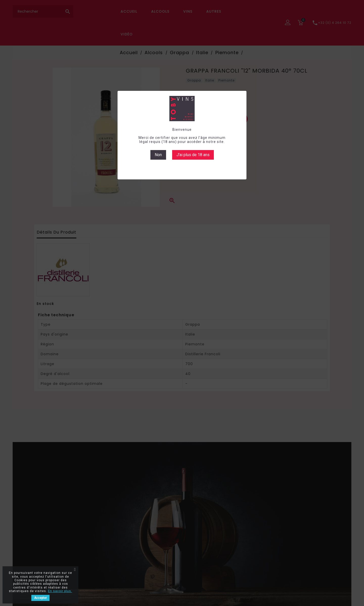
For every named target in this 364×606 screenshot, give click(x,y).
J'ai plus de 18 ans (193, 155)
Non (158, 155)
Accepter (40, 598)
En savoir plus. (60, 591)
